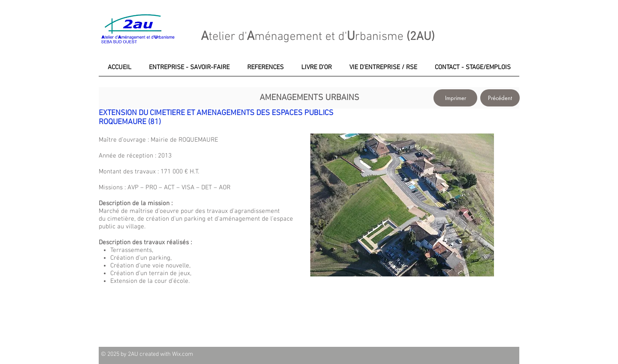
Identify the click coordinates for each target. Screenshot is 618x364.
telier (222, 37)
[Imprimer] (455, 98)
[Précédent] (500, 98)
